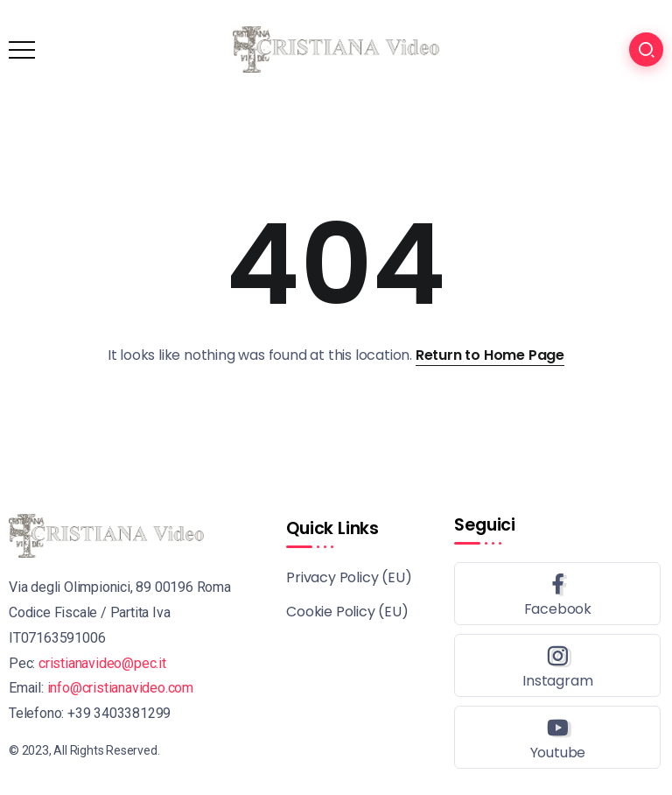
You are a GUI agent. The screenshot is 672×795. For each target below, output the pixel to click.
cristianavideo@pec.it (102, 663)
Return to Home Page (490, 355)
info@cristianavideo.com (120, 688)
